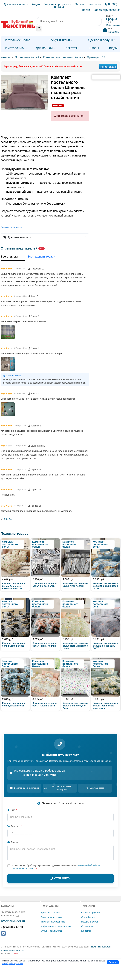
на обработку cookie (13, 964)
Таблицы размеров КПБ (53, 922)
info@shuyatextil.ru (13, 921)
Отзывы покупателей (52, 931)
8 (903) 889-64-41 (12, 927)
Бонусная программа (57, 4)
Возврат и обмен (90, 922)
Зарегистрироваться (107, 10)
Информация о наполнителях (56, 926)
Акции (36, 4)
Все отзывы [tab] (13, 257)
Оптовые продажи (91, 913)
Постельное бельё (27, 57)
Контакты (95, 4)
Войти (86, 10)
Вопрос (13, 842)
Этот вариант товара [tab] (41, 257)
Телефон (15, 826)
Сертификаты (88, 917)
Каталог (6, 57)
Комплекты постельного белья (63, 57)
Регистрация (108, 67)
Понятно (113, 962)
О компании (87, 926)
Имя (12, 810)
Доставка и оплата (16, 4)
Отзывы (80, 4)
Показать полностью (11, 227)
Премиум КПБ (96, 57)
